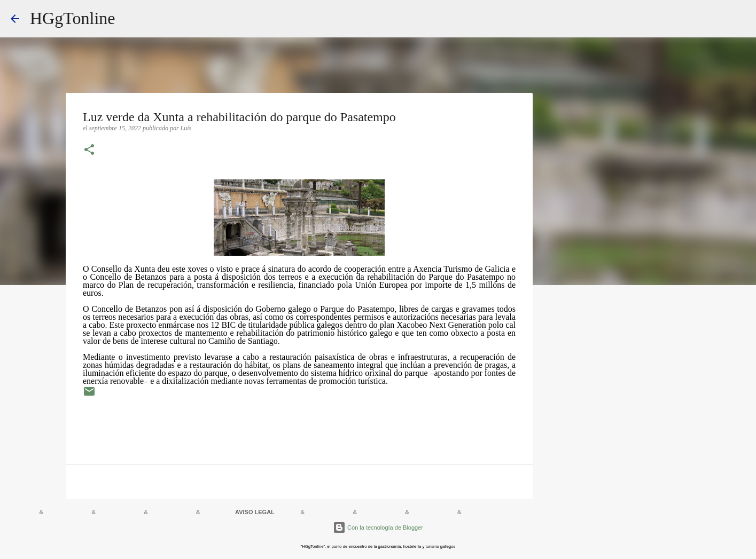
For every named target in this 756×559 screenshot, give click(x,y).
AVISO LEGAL (255, 512)
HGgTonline (73, 18)
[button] (89, 151)
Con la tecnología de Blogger (378, 527)
